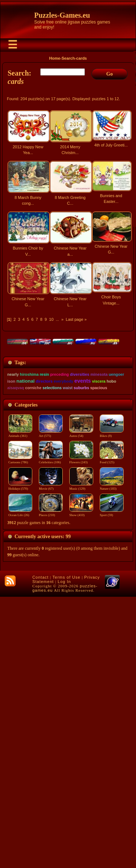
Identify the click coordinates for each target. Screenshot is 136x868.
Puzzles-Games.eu (62, 15)
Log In (64, 853)
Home (55, 58)
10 (51, 319)
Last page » (76, 319)
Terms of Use (67, 848)
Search (68, 58)
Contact (40, 848)
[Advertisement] (68, 390)
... (57, 319)
